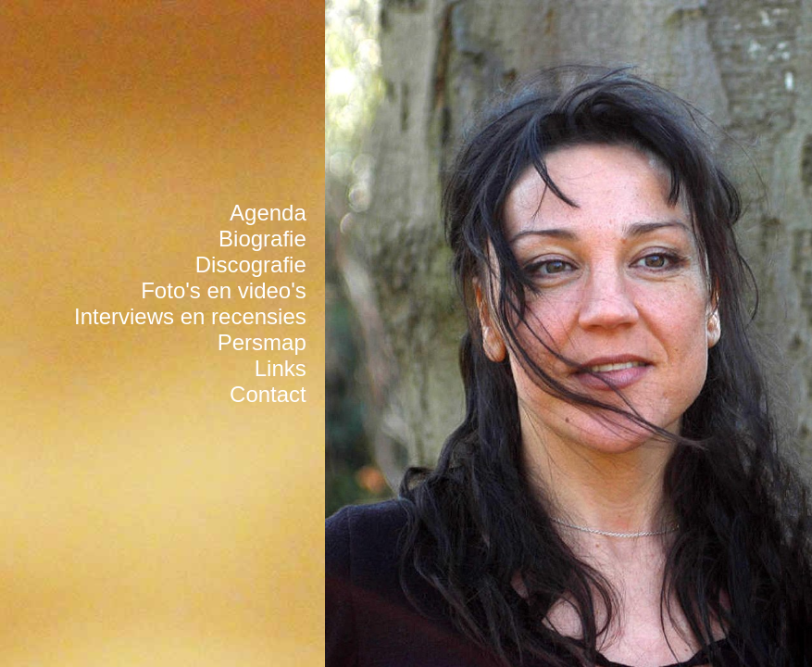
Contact (268, 394)
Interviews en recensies (190, 316)
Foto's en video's (224, 290)
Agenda (268, 213)
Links (281, 368)
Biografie (262, 239)
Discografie (251, 264)
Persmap (262, 342)
